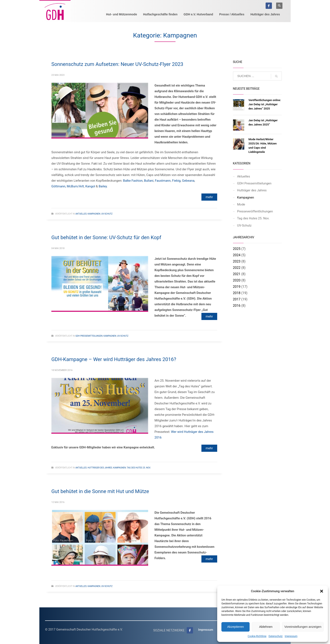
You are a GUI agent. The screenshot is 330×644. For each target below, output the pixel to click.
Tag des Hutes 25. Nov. (139, 468)
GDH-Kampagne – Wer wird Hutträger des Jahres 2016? (114, 359)
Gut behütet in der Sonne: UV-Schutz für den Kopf (106, 237)
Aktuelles (81, 214)
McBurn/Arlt (75, 186)
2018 (237, 293)
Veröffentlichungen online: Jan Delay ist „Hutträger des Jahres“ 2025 (265, 104)
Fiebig (176, 181)
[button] (322, 591)
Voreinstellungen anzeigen (303, 627)
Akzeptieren (235, 627)
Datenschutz (276, 636)
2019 (237, 287)
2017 (237, 299)
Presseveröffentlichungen (255, 211)
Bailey (103, 186)
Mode (241, 204)
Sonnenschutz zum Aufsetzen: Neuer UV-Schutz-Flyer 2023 (117, 64)
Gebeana (188, 181)
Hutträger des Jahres (100, 468)
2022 (237, 268)
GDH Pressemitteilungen (89, 336)
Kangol (90, 186)
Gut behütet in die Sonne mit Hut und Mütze (100, 491)
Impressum (291, 636)
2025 (237, 249)
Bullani (149, 181)
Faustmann (163, 181)
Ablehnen (266, 627)
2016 (237, 306)
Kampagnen (94, 214)
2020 (237, 280)
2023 (237, 261)
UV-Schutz (107, 214)
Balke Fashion (133, 181)
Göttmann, (59, 186)
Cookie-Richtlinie (257, 636)
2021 (237, 274)
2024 (237, 255)
